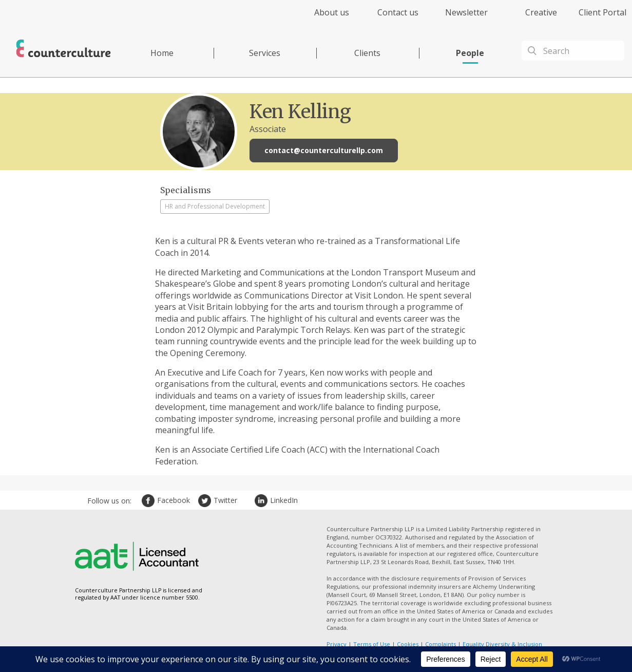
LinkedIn (262, 501)
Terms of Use (372, 644)
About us (332, 12)
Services (265, 53)
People (470, 53)
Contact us (398, 12)
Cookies (408, 644)
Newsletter (466, 12)
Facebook (149, 501)
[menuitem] (323, 18)
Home (162, 53)
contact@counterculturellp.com (324, 150)
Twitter (206, 501)
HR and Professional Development (215, 206)
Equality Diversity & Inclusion (502, 644)
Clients (367, 53)
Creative (541, 12)
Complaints (441, 644)
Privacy (337, 644)
